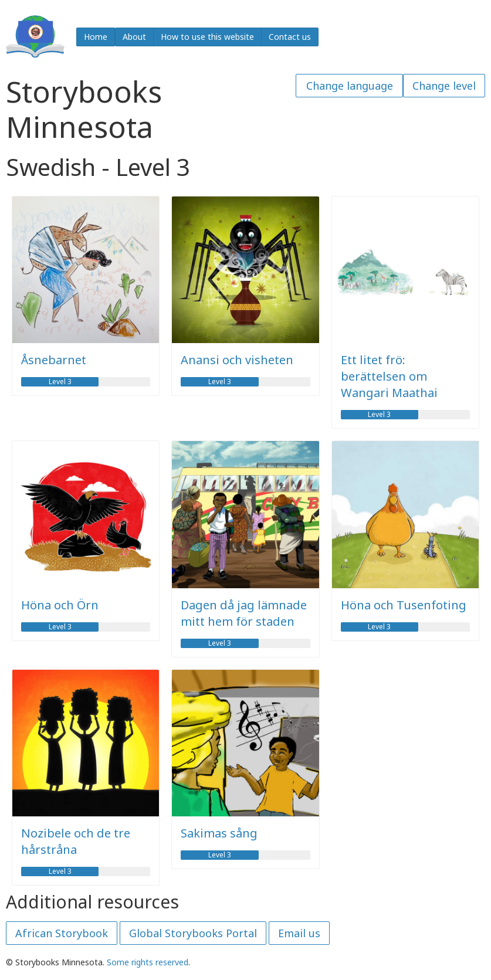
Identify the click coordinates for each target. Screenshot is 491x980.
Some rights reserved (148, 962)
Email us (299, 933)
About (134, 37)
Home (96, 37)
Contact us (290, 37)
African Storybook (62, 933)
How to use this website (207, 37)
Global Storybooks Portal (193, 933)
